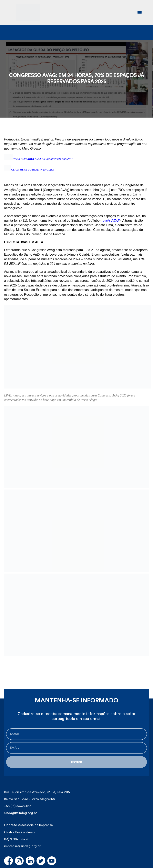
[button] (139, 12)
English (26, 139)
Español (47, 139)
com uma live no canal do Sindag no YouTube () (77, 221)
